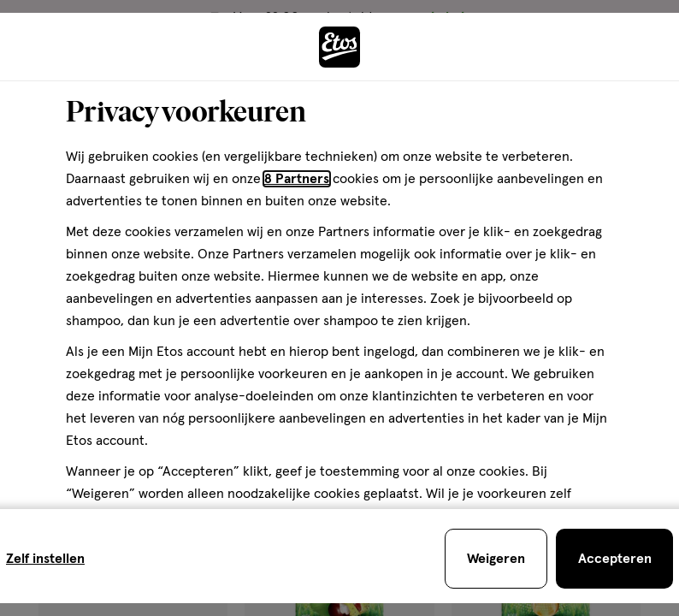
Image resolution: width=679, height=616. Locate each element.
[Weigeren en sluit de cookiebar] (496, 559)
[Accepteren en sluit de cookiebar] (614, 559)
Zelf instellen (45, 559)
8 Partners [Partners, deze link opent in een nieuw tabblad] (297, 179)
